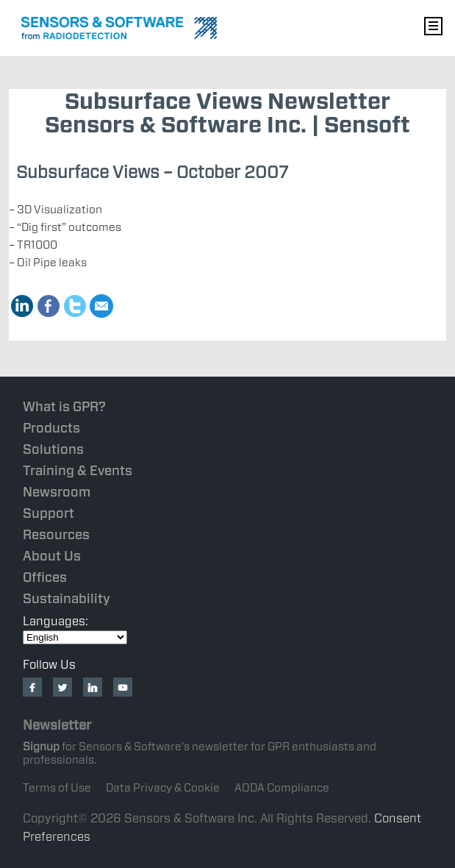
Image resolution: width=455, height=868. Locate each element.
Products (51, 428)
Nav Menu (433, 26)
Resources (56, 534)
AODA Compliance (282, 788)
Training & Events (78, 470)
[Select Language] (75, 637)
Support (49, 513)
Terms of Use (57, 788)
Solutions (53, 449)
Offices (45, 577)
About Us (52, 556)
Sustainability (67, 598)
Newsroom (57, 492)
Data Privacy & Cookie (163, 788)
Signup (41, 747)
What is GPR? (64, 406)
